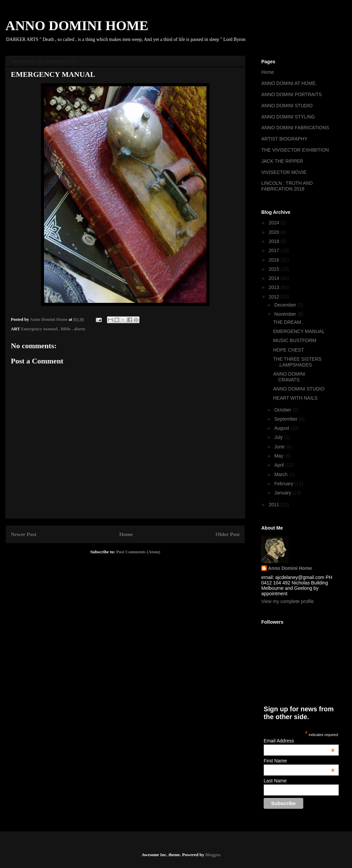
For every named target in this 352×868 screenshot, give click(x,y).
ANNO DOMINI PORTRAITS (292, 94)
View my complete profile (288, 601)
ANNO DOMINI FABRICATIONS (295, 128)
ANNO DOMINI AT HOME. (289, 83)
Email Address (299, 741)
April (280, 465)
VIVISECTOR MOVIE (284, 172)
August (282, 428)
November (286, 314)
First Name (299, 761)
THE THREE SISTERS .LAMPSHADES (297, 362)
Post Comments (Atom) (138, 552)
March (281, 474)
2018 (275, 241)
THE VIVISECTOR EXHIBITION (295, 150)
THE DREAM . (288, 322)
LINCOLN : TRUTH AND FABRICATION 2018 (287, 186)
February (284, 484)
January (283, 493)
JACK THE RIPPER (282, 161)
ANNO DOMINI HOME (77, 26)
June (280, 447)
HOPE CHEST (289, 350)
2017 (275, 250)
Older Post (228, 534)
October (283, 410)
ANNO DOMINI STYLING (288, 117)
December (286, 305)
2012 (275, 297)
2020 (275, 232)
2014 (275, 278)
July (279, 437)
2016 (275, 260)
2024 (275, 223)
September (286, 419)
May (279, 456)
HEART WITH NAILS (295, 398)
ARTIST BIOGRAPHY (284, 139)
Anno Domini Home (290, 568)
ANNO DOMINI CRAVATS (289, 377)
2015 (275, 269)
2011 (275, 505)
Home (126, 534)
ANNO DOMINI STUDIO (287, 106)
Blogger (212, 855)
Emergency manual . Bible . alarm (53, 329)
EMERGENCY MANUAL (299, 331)
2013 (275, 287)
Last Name (275, 781)
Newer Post (24, 534)
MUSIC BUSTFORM (295, 340)
